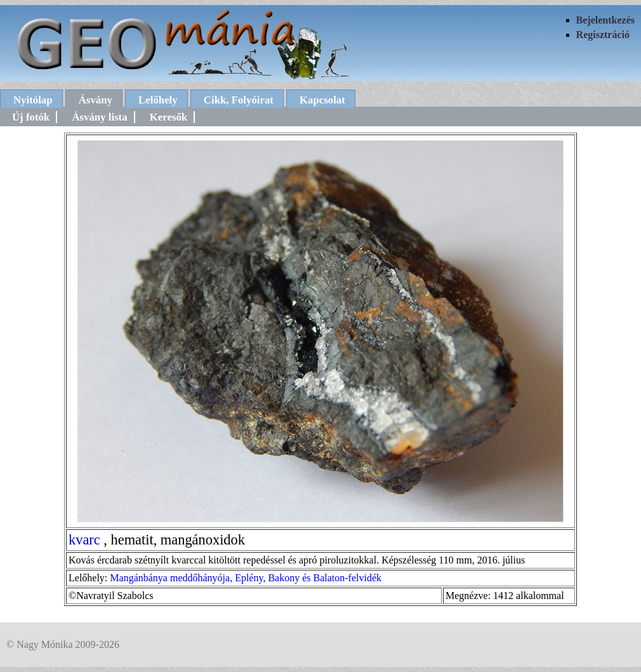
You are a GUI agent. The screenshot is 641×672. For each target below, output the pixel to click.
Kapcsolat (322, 100)
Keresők (169, 117)
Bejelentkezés (605, 20)
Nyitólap (33, 100)
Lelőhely (158, 100)
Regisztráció (603, 35)
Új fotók (31, 117)
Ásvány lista (99, 117)
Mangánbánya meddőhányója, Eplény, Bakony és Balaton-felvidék (246, 578)
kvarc (84, 540)
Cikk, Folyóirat (239, 100)
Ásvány (96, 100)
